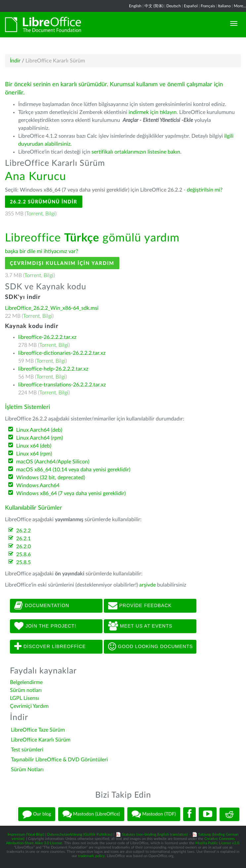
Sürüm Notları (27, 770)
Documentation (42, 606)
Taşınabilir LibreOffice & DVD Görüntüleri (59, 760)
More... (240, 6)
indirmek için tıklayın (153, 112)
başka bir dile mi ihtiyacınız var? (41, 251)
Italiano (224, 6)
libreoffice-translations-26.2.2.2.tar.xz (62, 385)
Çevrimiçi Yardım (29, 706)
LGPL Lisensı (24, 698)
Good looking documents (150, 647)
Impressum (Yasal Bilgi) (26, 834)
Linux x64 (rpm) (34, 454)
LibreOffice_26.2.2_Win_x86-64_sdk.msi (52, 308)
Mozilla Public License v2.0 (217, 843)
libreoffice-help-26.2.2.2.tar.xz (53, 369)
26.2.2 (23, 531)
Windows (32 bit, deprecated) (51, 478)
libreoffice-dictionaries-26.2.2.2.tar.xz (62, 353)
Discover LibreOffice (50, 647)
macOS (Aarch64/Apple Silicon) (53, 462)
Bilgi (50, 214)
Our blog (37, 814)
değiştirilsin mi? (205, 190)
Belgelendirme (26, 682)
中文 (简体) (154, 6)
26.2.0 (23, 547)
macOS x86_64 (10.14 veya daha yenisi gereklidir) (73, 470)
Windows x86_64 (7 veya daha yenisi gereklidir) (71, 493)
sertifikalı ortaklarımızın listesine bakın (136, 152)
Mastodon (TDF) (154, 814)
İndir (15, 61)
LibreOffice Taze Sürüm (38, 730)
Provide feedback (140, 606)
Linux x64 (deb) (34, 446)
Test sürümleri (27, 750)
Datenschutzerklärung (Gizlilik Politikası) (80, 834)
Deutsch (174, 6)
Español (191, 6)
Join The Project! (45, 626)
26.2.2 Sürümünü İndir (44, 202)
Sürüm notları (26, 690)
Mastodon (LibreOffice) (91, 814)
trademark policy (91, 856)
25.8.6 (23, 555)
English (135, 6)
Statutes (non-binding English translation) (155, 834)
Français (208, 6)
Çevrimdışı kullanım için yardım (62, 263)
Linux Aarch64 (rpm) (40, 438)
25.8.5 (23, 562)
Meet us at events (140, 626)
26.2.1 (23, 539)
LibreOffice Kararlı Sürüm (41, 740)
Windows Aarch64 (38, 486)
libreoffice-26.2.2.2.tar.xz (47, 337)
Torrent (34, 214)
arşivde (147, 585)
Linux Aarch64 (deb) (39, 430)
